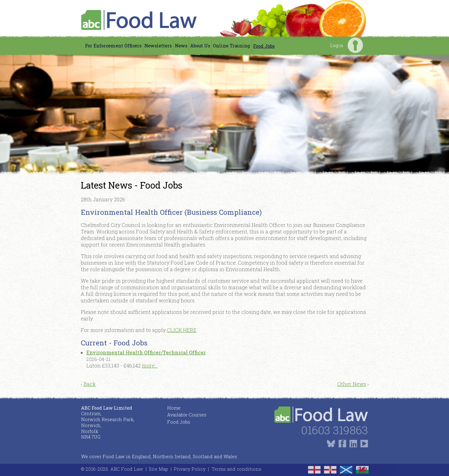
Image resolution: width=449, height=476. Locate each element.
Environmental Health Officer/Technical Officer (146, 352)
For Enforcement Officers (113, 46)
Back (90, 384)
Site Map (158, 469)
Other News (352, 384)
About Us (200, 46)
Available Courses (187, 415)
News (181, 46)
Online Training (232, 46)
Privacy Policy (190, 469)
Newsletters (158, 46)
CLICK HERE (182, 330)
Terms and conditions (236, 469)
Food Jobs (264, 46)
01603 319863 (335, 430)
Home (174, 408)
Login (355, 45)
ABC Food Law (127, 469)
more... (150, 365)
